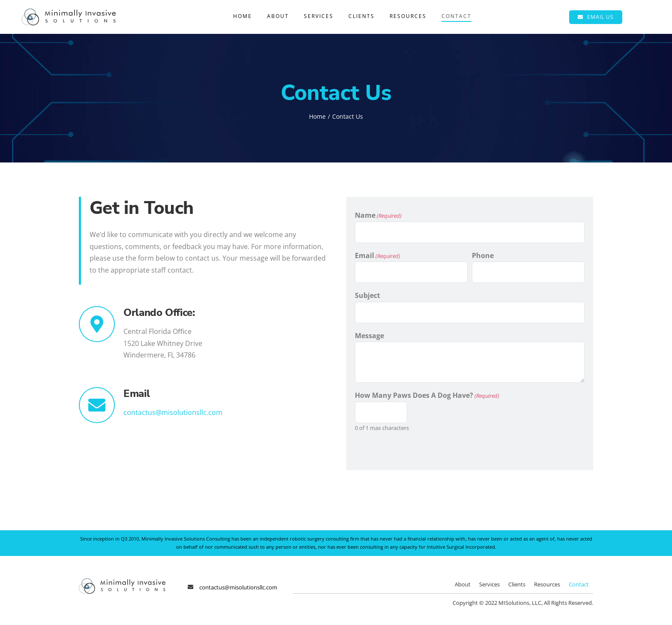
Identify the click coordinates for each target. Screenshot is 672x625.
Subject (367, 295)
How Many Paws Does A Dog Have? (427, 395)
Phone (483, 255)
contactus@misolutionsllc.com (173, 412)
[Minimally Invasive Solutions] (69, 12)
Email (378, 256)
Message (369, 336)
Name (378, 215)
